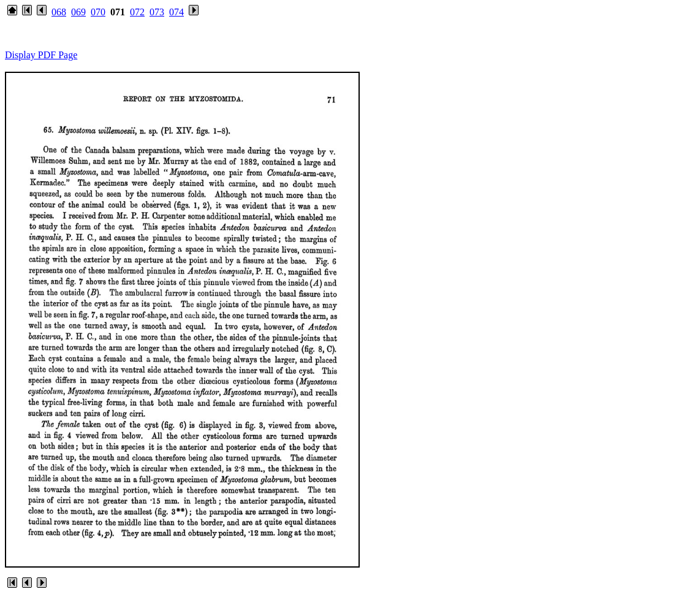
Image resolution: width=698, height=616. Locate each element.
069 (78, 12)
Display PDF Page (41, 55)
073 (157, 12)
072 (137, 12)
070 (98, 12)
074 (176, 12)
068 (59, 12)
